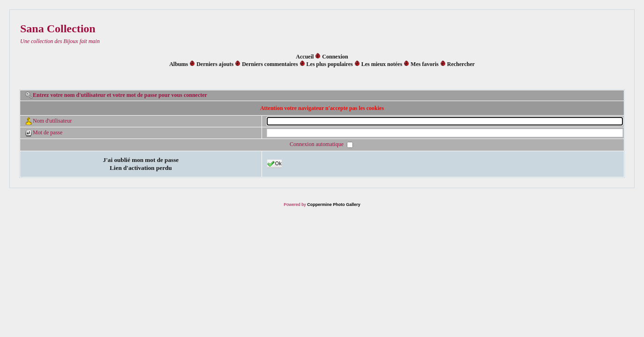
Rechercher (461, 64)
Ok (274, 164)
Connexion (335, 57)
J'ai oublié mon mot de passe (141, 160)
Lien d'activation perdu (141, 168)
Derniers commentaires (270, 64)
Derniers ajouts (215, 64)
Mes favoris (425, 64)
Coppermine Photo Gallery (334, 205)
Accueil (305, 57)
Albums (179, 64)
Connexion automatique (317, 145)
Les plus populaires (330, 64)
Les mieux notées (382, 64)
